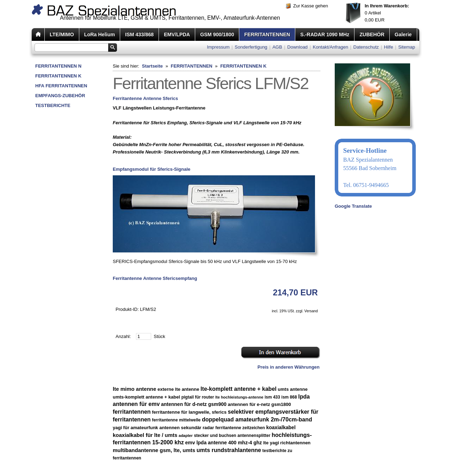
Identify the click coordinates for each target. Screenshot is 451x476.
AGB (277, 47)
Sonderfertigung (251, 47)
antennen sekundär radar (187, 428)
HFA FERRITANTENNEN (61, 86)
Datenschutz (366, 47)
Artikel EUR (387, 13)
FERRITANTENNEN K (58, 76)
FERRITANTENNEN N (58, 66)
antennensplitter (254, 436)
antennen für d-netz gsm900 (194, 404)
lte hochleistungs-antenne (239, 397)
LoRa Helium (100, 35)
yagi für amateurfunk (135, 428)
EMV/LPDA (177, 35)
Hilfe (389, 47)
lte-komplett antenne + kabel (239, 389)
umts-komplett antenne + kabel (146, 397)
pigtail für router (198, 397)
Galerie (403, 35)
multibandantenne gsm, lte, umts (154, 450)
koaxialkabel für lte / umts (145, 435)
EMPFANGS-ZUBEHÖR (60, 96)
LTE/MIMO (62, 35)
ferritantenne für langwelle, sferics (189, 412)
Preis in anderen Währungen (289, 367)
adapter (186, 436)
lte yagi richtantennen (287, 443)
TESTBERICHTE (53, 105)
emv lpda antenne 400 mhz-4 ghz (223, 443)
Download (297, 47)
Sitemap (407, 47)
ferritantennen (132, 412)
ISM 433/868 (139, 35)
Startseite (152, 66)
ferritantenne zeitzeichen (240, 428)
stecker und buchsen (215, 436)
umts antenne (293, 389)
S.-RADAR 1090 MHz (325, 35)
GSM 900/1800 (217, 35)
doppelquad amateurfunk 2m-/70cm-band (257, 419)
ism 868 (289, 397)
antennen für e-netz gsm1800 (260, 404)
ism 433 (272, 397)
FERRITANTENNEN (267, 35)
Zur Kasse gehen (311, 6)
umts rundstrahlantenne (229, 450)
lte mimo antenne (134, 389)
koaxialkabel (281, 427)
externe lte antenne (178, 389)
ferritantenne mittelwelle (176, 420)
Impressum (218, 47)
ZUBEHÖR (372, 35)
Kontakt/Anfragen (330, 47)
